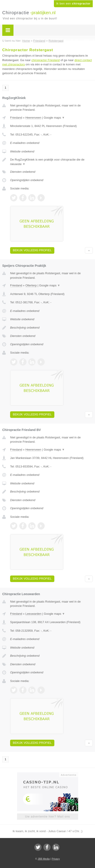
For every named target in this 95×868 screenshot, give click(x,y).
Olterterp (31, 285)
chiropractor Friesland (46, 60)
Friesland (16, 118)
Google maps (54, 118)
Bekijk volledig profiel (32, 250)
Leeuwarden (33, 614)
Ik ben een (73, 4)
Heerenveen (33, 118)
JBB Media (44, 859)
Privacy (56, 859)
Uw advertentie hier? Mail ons (47, 816)
